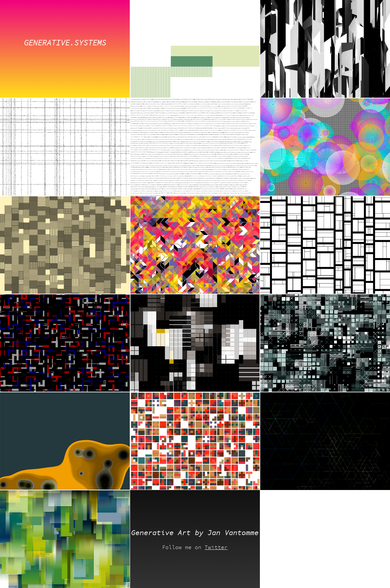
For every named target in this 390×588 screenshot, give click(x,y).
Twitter (216, 547)
